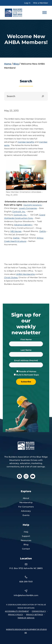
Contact (26, 549)
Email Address (22, 360)
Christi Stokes (11, 277)
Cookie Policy (39, 611)
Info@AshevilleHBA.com (26, 595)
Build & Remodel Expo (28, 375)
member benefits (26, 142)
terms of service (26, 618)
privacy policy (16, 615)
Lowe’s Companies (28, 208)
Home (8, 64)
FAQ (26, 532)
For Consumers (26, 507)
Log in (27, 3)
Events (26, 515)
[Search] (43, 96)
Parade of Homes (28, 371)
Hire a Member (41, 3)
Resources (26, 540)
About (26, 498)
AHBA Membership (26, 274)
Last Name (26, 350)
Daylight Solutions (33, 205)
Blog (16, 64)
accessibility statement (17, 611)
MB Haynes (16, 231)
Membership (26, 502)
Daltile (43, 231)
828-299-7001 (26, 582)
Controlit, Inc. (19, 212)
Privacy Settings (34, 615)
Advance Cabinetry (23, 225)
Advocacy (26, 511)
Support (26, 536)
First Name (26, 339)
